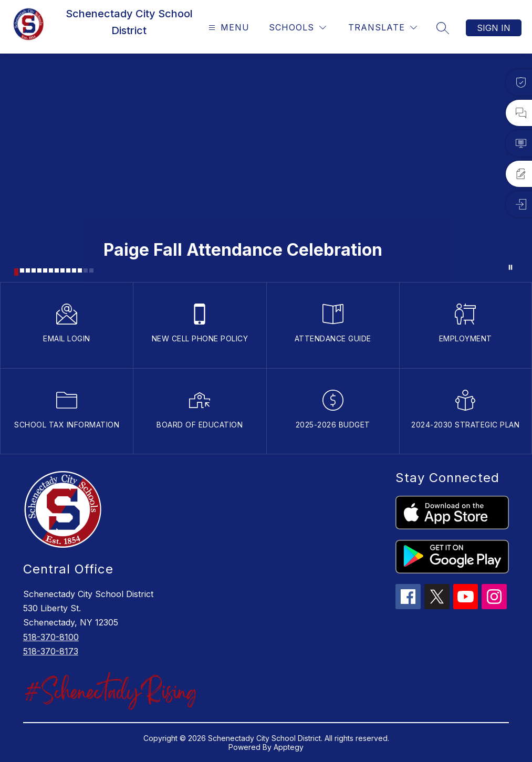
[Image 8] (57, 270)
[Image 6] (45, 270)
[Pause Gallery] (510, 267)
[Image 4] (34, 270)
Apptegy (289, 747)
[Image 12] (80, 270)
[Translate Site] (383, 28)
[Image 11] (74, 270)
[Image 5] (39, 270)
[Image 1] (16, 272)
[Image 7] (51, 270)
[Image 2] (22, 270)
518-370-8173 (51, 651)
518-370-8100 (51, 637)
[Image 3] (28, 270)
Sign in (494, 28)
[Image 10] (68, 270)
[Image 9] (62, 270)
